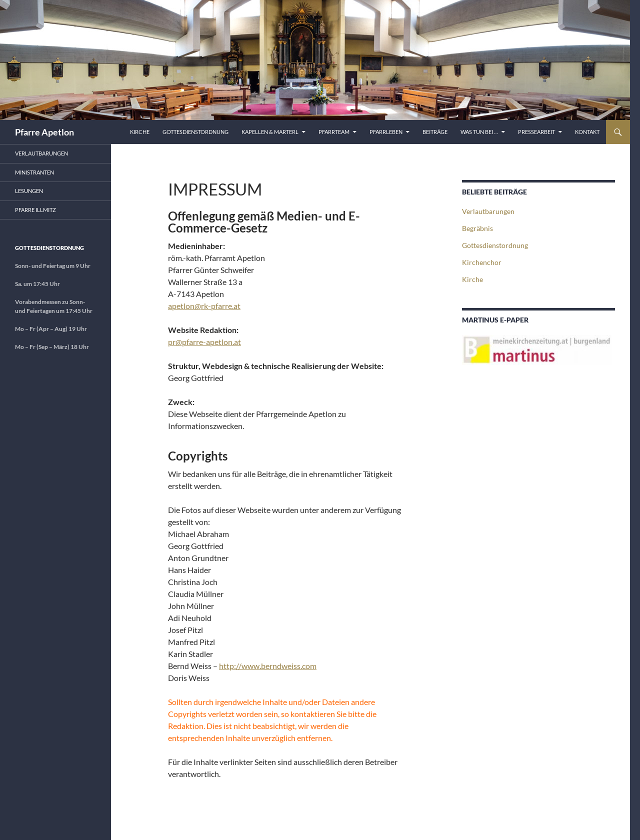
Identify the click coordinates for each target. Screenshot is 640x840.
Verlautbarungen (488, 211)
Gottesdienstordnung (195, 132)
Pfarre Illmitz (35, 210)
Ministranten (34, 172)
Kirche (140, 132)
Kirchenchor (482, 262)
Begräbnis (477, 228)
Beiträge (435, 132)
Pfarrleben (386, 132)
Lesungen (29, 191)
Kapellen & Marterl (270, 132)
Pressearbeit (536, 132)
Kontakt (587, 132)
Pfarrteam (334, 132)
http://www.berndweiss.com (268, 666)
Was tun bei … (479, 132)
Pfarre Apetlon (44, 132)
